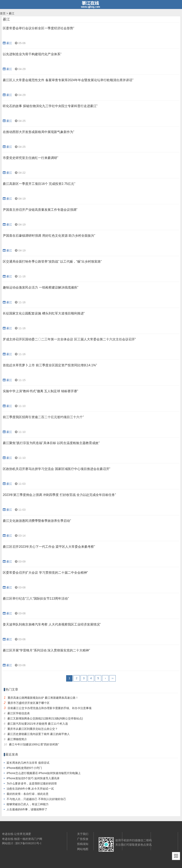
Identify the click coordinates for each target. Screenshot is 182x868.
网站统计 (8, 843)
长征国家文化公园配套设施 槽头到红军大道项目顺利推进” (44, 313)
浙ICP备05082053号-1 (28, 843)
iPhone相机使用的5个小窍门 (24, 768)
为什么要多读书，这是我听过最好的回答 (32, 783)
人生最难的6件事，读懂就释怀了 (27, 809)
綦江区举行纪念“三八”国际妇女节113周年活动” (36, 599)
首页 (3, 13)
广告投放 (83, 839)
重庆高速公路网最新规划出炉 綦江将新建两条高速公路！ (43, 698)
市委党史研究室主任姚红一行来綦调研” (30, 158)
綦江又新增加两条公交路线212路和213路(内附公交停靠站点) (45, 718)
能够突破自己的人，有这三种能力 (28, 804)
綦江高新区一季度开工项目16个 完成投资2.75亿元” (39, 184)
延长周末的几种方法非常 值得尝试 (28, 763)
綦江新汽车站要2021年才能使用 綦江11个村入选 (38, 724)
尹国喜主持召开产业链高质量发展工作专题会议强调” (40, 210)
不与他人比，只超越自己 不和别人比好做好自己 (36, 799)
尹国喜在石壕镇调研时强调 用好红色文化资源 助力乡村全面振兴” (49, 236)
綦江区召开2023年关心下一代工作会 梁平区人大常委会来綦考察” (49, 547)
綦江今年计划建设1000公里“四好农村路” (34, 744)
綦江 (12, 13)
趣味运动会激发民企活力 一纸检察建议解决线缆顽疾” (41, 287)
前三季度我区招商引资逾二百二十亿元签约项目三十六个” (43, 417)
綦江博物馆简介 (17, 739)
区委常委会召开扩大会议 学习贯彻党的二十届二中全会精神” (45, 573)
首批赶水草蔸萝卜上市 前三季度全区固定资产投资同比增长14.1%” (50, 365)
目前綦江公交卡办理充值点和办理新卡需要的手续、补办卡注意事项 (50, 708)
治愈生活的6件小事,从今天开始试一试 (30, 789)
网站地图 (83, 849)
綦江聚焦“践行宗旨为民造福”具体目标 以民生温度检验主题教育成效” (51, 443)
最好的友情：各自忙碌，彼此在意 (28, 794)
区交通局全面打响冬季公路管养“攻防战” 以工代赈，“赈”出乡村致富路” (52, 262)
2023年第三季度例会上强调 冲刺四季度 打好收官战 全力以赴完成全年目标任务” (59, 495)
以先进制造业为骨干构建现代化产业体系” (32, 54)
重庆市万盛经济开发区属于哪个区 (29, 703)
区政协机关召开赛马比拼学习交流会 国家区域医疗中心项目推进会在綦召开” (57, 469)
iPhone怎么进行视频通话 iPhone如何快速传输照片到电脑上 (44, 773)
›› (113, 678)
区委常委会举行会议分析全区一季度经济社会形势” (38, 28)
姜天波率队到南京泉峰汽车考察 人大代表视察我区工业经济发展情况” (52, 624)
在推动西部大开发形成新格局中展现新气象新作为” (38, 132)
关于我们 (83, 834)
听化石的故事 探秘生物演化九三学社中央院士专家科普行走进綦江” (50, 106)
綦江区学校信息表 (19, 713)
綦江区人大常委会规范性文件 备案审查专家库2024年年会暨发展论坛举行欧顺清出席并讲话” (68, 80)
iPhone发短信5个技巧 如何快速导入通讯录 (33, 778)
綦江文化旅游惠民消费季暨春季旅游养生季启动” (37, 521)
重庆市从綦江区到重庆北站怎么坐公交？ (33, 729)
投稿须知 (83, 844)
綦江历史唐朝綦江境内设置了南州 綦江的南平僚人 (39, 734)
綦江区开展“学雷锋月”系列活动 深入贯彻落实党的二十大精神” (46, 650)
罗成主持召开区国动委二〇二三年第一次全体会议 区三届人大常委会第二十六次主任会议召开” (69, 339)
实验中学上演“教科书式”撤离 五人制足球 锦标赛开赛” (40, 391)
